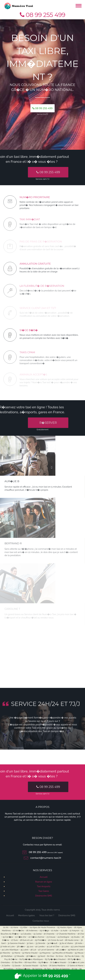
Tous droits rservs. (51, 910)
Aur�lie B (12, 481)
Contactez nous (41, 921)
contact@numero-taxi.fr (46, 858)
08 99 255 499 (42, 15)
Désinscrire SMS (44, 896)
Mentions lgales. (27, 915)
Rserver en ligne (44, 882)
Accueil (44, 877)
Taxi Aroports (44, 886)
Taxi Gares (44, 891)
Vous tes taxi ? (47, 915)
